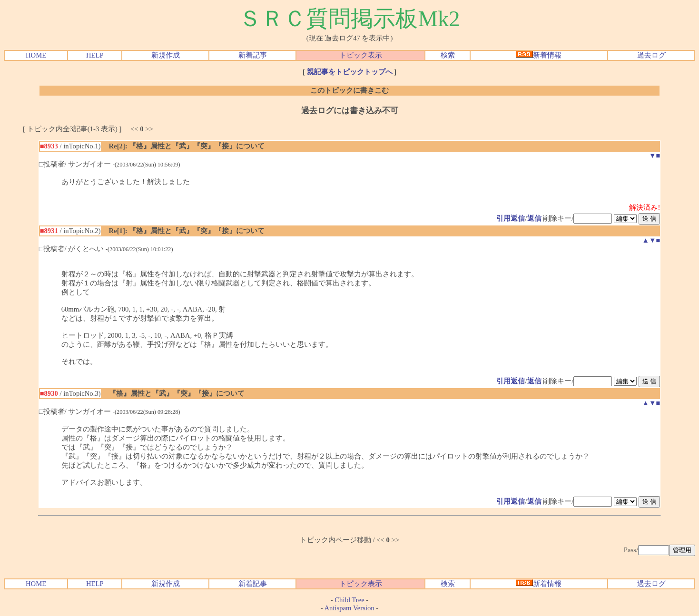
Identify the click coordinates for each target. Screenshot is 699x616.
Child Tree (349, 600)
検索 (448, 55)
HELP (95, 55)
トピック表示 (361, 55)
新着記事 (253, 55)
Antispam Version (349, 608)
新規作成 (166, 55)
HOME (36, 55)
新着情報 (539, 55)
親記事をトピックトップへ (350, 72)
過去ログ (651, 55)
